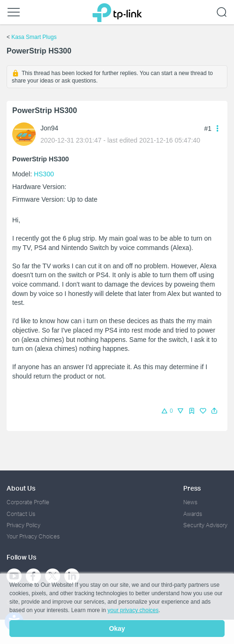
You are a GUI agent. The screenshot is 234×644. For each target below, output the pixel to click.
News (190, 502)
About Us (21, 488)
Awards (193, 514)
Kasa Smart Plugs (34, 37)
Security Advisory (205, 525)
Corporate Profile (28, 502)
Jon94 (49, 128)
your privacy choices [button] (133, 610)
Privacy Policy (23, 525)
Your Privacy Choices (33, 536)
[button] (214, 411)
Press (192, 488)
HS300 (44, 174)
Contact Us (21, 514)
